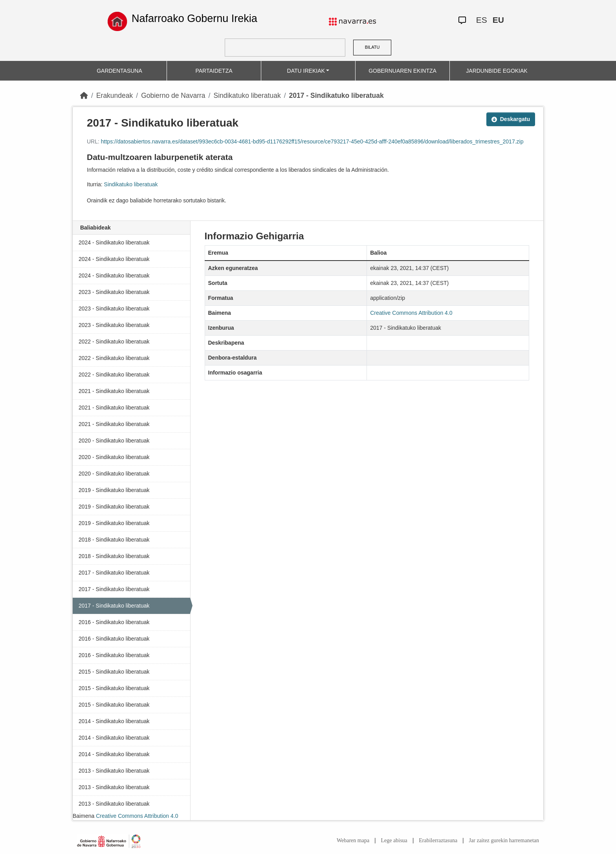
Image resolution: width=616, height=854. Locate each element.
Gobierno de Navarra (173, 96)
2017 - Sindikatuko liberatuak (336, 96)
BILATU (372, 47)
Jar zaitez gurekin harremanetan (504, 840)
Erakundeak (115, 96)
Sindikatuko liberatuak (247, 96)
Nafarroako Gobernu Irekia (194, 18)
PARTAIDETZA (214, 71)
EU (498, 20)
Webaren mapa (353, 840)
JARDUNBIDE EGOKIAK (497, 71)
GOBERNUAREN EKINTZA (402, 71)
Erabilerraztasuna (438, 840)
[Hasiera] (84, 96)
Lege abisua (394, 840)
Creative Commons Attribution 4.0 (137, 816)
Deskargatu (511, 119)
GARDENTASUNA (119, 71)
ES (482, 20)
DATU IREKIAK (306, 71)
